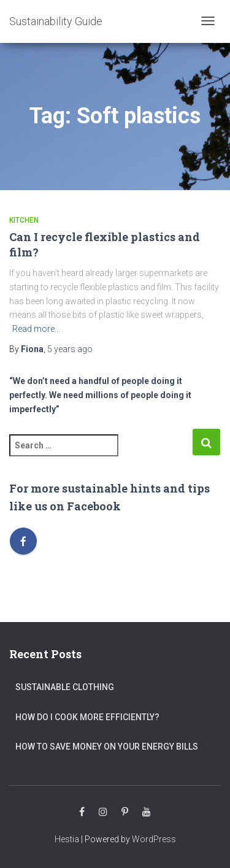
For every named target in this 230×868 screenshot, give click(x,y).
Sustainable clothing (65, 687)
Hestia (67, 839)
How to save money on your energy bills (107, 747)
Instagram (103, 812)
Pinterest (125, 812)
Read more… (36, 329)
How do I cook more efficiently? (87, 717)
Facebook (82, 812)
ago (70, 349)
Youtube (147, 812)
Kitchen (24, 220)
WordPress (154, 839)
